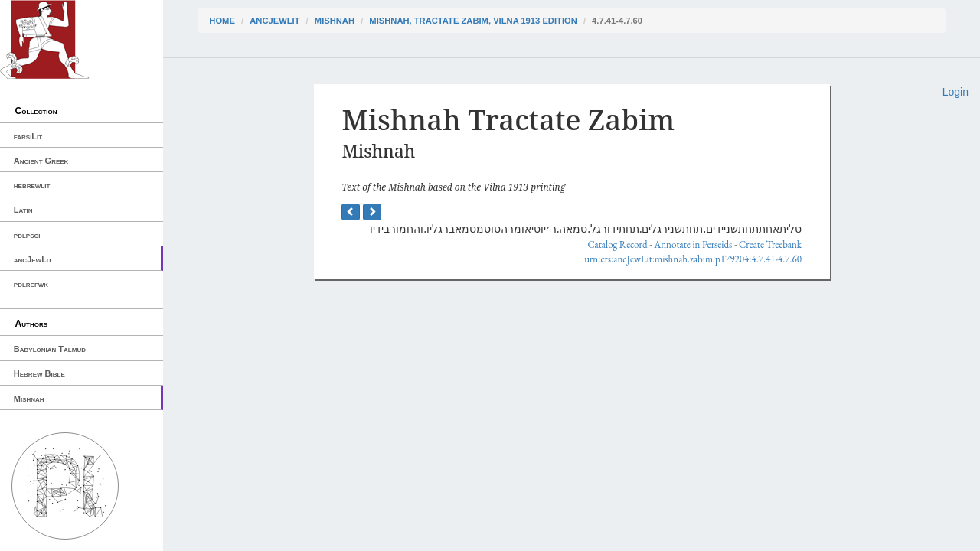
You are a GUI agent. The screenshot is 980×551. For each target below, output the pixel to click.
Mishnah (29, 399)
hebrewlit (32, 185)
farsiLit (28, 136)
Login (955, 92)
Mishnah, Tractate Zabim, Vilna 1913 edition (473, 21)
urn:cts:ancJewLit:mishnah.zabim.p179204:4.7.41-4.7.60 (693, 259)
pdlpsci (27, 235)
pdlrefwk (31, 284)
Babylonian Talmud (50, 349)
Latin (23, 210)
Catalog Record (617, 245)
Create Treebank (770, 245)
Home (222, 21)
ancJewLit (33, 259)
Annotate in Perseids (693, 245)
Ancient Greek (41, 161)
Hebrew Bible (39, 373)
